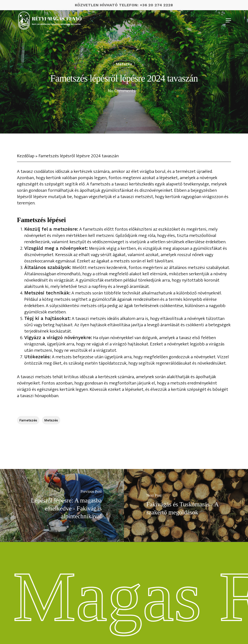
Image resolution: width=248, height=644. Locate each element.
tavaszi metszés (36, 377)
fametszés (28, 420)
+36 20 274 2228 (156, 5)
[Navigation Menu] (228, 20)
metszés (124, 64)
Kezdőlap (26, 156)
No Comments (122, 91)
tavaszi (27, 396)
